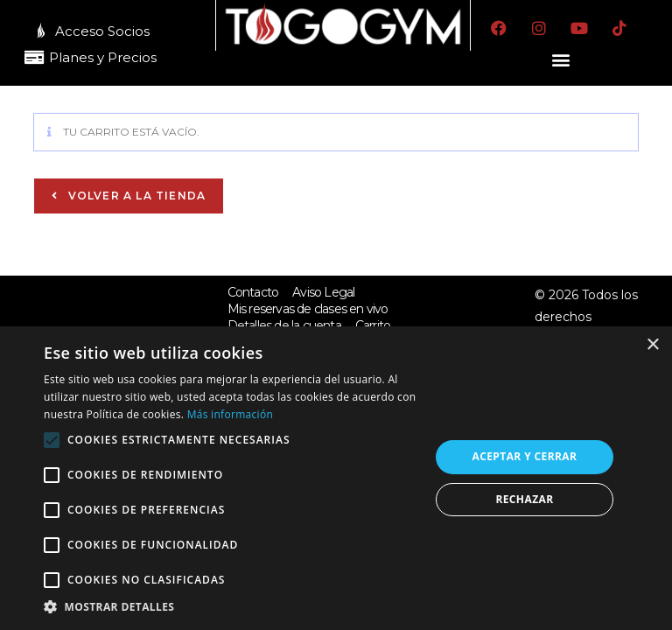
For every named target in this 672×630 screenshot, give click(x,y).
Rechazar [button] (524, 499)
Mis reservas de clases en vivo (308, 309)
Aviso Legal (323, 291)
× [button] (652, 345)
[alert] (336, 478)
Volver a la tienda (135, 195)
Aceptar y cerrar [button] (525, 456)
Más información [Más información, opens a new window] (230, 414)
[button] (561, 59)
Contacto (253, 291)
